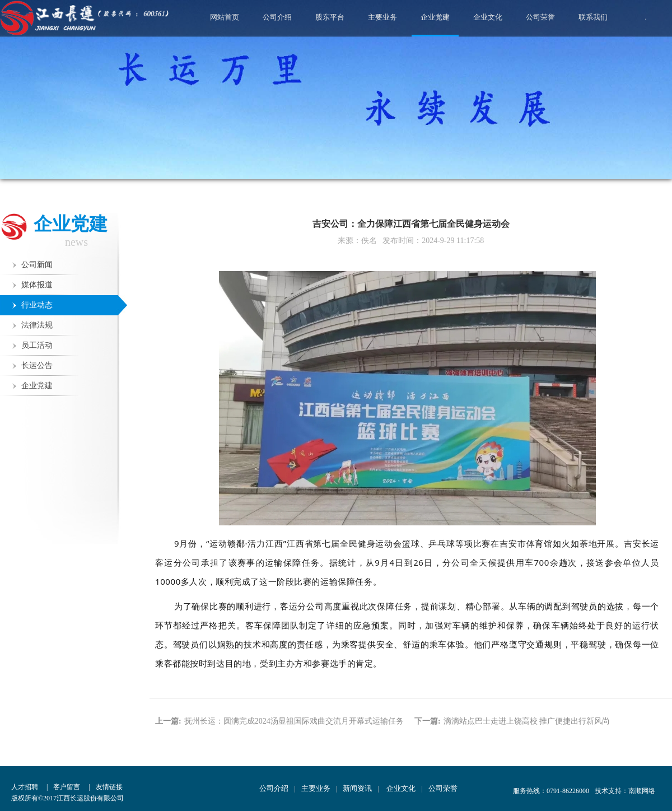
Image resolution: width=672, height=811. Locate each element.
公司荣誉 (540, 17)
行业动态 (37, 305)
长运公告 (37, 365)
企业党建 (435, 24)
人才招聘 (25, 787)
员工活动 (37, 345)
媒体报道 (37, 285)
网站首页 (225, 17)
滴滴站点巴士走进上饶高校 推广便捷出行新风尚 (527, 721)
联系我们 (593, 17)
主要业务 (382, 17)
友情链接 (109, 787)
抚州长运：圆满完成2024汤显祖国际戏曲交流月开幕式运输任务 (294, 721)
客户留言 (67, 787)
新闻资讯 (357, 788)
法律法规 (37, 325)
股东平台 (330, 17)
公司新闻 (37, 265)
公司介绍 (277, 17)
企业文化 (488, 17)
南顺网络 (642, 791)
